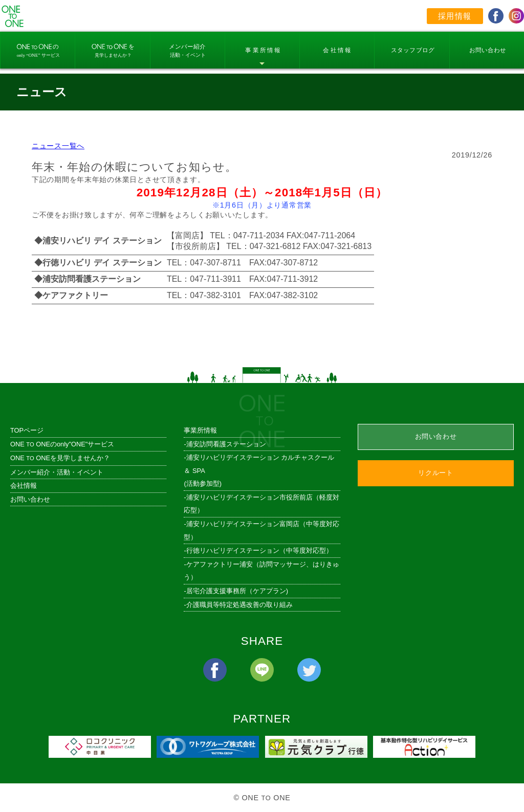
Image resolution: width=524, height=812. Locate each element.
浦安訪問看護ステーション (226, 444)
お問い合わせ (30, 499)
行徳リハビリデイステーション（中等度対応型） (259, 550)
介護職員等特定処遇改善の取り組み (239, 605)
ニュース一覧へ (58, 146)
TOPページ (27, 430)
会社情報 (24, 486)
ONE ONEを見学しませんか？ (60, 458)
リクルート (435, 473)
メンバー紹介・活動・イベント (57, 472)
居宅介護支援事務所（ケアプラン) (237, 591)
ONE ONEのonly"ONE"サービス (62, 444)
